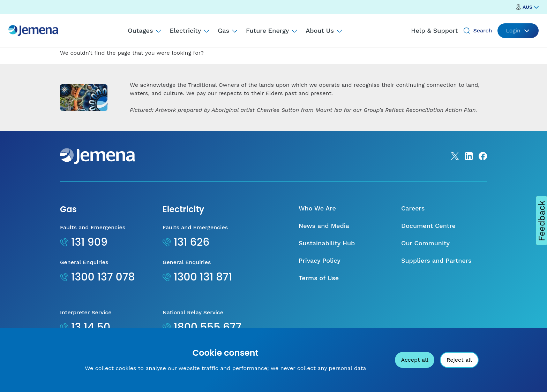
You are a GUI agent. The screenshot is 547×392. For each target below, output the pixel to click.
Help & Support (434, 30)
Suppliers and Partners (436, 260)
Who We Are (317, 208)
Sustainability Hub (327, 243)
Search (482, 30)
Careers (413, 208)
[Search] (467, 31)
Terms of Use (319, 278)
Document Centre (428, 226)
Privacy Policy (320, 260)
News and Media (324, 226)
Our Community (425, 243)
